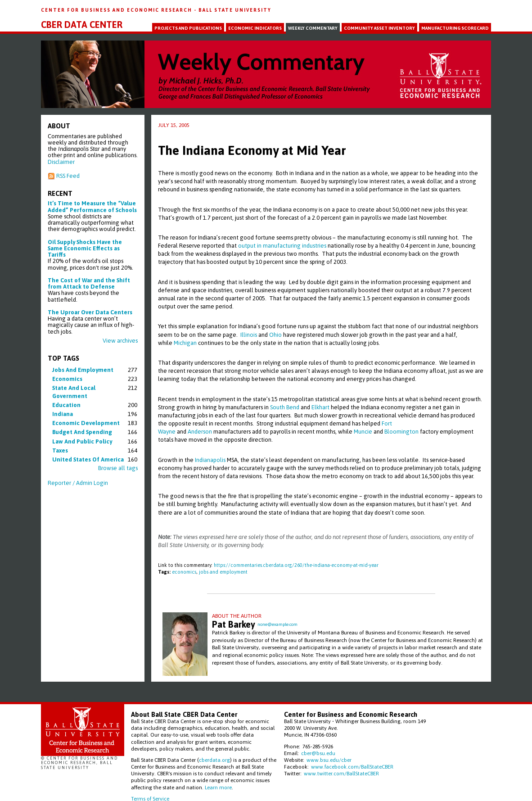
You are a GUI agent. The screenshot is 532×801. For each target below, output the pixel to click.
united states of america (88, 459)
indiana (63, 414)
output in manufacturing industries (282, 246)
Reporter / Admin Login (78, 483)
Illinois (249, 335)
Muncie (363, 432)
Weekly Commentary (313, 28)
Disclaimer (61, 162)
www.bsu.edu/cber (329, 760)
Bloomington (401, 432)
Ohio (275, 335)
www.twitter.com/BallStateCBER (341, 773)
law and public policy (82, 441)
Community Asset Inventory (379, 28)
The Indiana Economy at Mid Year (252, 150)
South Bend (285, 407)
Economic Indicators (255, 28)
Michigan (185, 343)
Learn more (218, 787)
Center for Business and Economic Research (117, 10)
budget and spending (82, 432)
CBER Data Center (82, 25)
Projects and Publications (188, 28)
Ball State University (235, 10)
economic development (86, 423)
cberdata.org (214, 760)
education (66, 405)
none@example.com (277, 624)
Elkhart (320, 407)
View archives (120, 341)
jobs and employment (83, 370)
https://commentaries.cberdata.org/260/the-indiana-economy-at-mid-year (296, 565)
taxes (60, 450)
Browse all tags (118, 468)
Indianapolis (210, 460)
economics (67, 379)
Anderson (200, 432)
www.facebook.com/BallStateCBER (352, 767)
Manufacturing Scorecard (455, 28)
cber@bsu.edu (318, 753)
